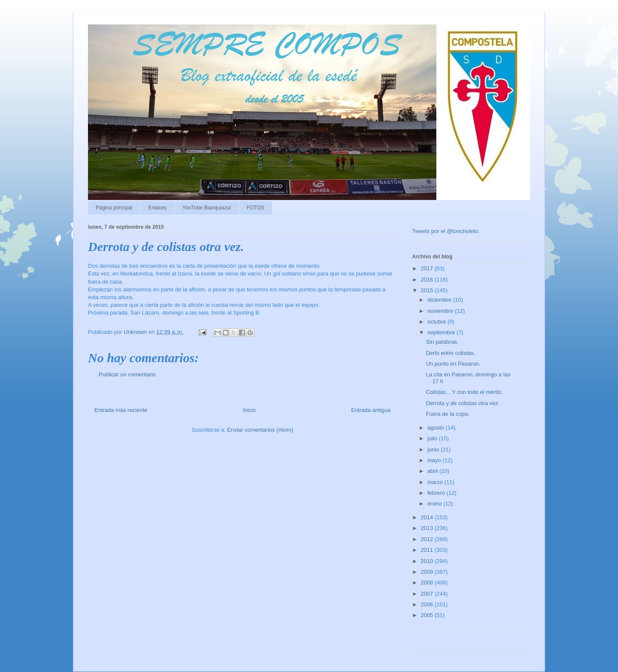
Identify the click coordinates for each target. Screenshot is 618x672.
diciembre (440, 300)
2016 (428, 280)
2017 (428, 268)
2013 (428, 528)
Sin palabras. (442, 342)
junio (434, 450)
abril (433, 471)
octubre (438, 322)
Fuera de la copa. (447, 414)
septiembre (442, 332)
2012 (428, 539)
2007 (428, 594)
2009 (428, 572)
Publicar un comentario (127, 374)
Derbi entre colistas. (450, 353)
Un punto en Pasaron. (453, 364)
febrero (437, 493)
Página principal (114, 208)
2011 (428, 550)
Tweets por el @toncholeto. (446, 231)
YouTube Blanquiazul (207, 208)
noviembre (441, 311)
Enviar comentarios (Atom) (260, 430)
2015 (428, 290)
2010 (428, 561)
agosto (437, 428)
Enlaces (157, 208)
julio (433, 438)
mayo (435, 460)
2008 (428, 583)
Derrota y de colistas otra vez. (463, 403)
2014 (428, 517)
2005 (428, 615)
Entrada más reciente (121, 410)
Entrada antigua (371, 410)
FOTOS (256, 208)
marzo (436, 482)
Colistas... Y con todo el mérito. (464, 392)
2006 (428, 604)
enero (435, 504)
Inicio (249, 410)
